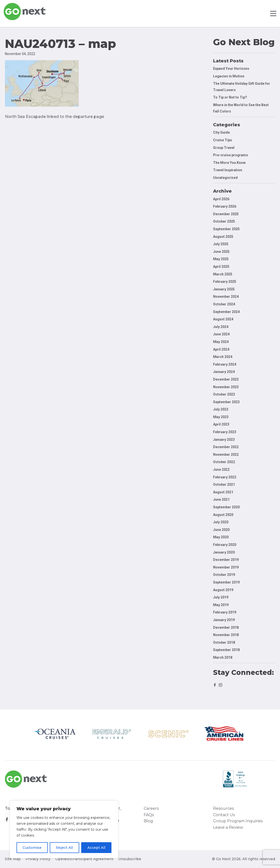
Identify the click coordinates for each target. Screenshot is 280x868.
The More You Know (229, 163)
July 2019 (221, 597)
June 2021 (221, 499)
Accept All (96, 848)
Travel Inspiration (228, 170)
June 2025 (221, 252)
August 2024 (223, 319)
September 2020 (226, 507)
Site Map (13, 859)
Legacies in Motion (229, 76)
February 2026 (225, 206)
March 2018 (223, 657)
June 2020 (221, 530)
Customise (32, 848)
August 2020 (223, 515)
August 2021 (223, 492)
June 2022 (221, 470)
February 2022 (225, 477)
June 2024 (221, 334)
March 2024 (223, 357)
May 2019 (221, 605)
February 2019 (225, 612)
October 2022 (224, 462)
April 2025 (221, 267)
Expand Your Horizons (231, 69)
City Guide (221, 132)
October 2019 (224, 575)
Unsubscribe (130, 859)
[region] (64, 829)
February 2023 (225, 432)
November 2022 (226, 455)
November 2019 (226, 567)
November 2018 (226, 635)
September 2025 (226, 229)
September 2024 (226, 312)
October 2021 (224, 484)
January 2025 (224, 289)
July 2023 (221, 409)
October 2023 (224, 394)
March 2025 (223, 274)
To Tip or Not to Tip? (230, 97)
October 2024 (224, 304)
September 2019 (226, 582)
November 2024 (226, 297)
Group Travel (224, 148)
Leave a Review (228, 827)
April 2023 (221, 424)
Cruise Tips (223, 140)
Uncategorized (225, 178)
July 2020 (221, 522)
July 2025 (221, 244)
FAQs (149, 815)
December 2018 (226, 627)
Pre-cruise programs (231, 155)
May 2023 (221, 417)
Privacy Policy (38, 859)
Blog (148, 821)
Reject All (64, 848)
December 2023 (226, 379)
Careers (151, 808)
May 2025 (221, 259)
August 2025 (223, 237)
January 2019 (224, 620)
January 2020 (224, 552)
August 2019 (223, 590)
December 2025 (226, 214)
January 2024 (224, 372)
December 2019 (226, 560)
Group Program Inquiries (238, 821)
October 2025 (224, 221)
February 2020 (225, 545)
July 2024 (221, 327)
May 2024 (221, 342)
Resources (223, 808)
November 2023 (226, 387)
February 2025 (225, 282)
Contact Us (224, 815)
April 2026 (221, 199)
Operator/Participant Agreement (84, 859)
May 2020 (221, 537)
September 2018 (226, 650)
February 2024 (225, 364)
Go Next (25, 12)
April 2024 (221, 349)
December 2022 (226, 447)
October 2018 (224, 642)
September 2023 (226, 402)
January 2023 (224, 440)
